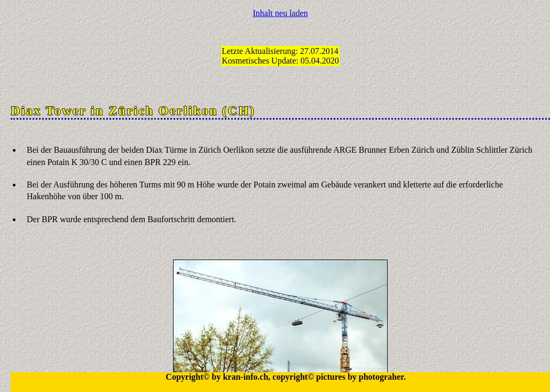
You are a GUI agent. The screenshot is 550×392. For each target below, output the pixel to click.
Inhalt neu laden (280, 13)
